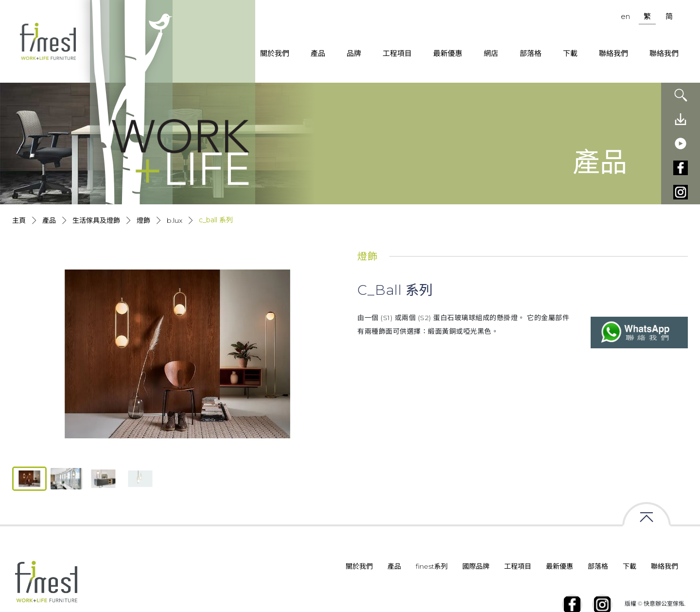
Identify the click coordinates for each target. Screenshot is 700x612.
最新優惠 (448, 53)
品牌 (354, 53)
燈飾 (143, 220)
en (625, 16)
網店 (491, 53)
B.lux (175, 220)
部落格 (531, 53)
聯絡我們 (613, 53)
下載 (570, 53)
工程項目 (397, 53)
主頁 (19, 220)
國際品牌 (476, 566)
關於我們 (275, 53)
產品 (318, 53)
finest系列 (432, 566)
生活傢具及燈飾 (96, 220)
